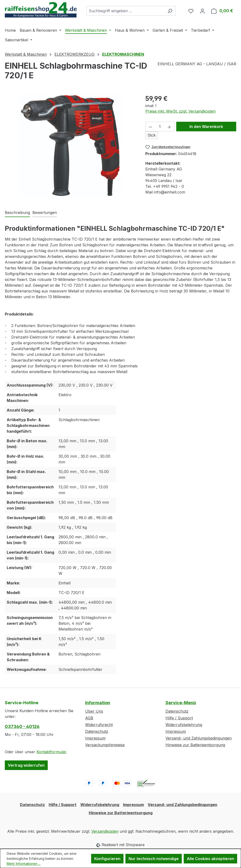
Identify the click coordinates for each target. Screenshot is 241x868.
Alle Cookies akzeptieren (210, 859)
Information (98, 703)
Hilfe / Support (179, 718)
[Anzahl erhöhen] (170, 127)
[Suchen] (170, 11)
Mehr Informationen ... (24, 864)
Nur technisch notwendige (154, 859)
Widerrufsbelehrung (184, 725)
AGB (89, 718)
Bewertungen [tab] (45, 212)
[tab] (17, 213)
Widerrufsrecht (99, 725)
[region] (70, 145)
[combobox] (125, 11)
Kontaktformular (51, 752)
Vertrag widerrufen (26, 765)
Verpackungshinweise (105, 745)
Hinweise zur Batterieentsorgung (195, 745)
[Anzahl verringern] (150, 127)
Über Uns (94, 711)
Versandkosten (105, 831)
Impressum (95, 738)
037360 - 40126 (22, 726)
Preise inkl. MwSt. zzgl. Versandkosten (180, 111)
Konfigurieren (107, 859)
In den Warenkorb (206, 127)
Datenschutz (97, 731)
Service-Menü (181, 703)
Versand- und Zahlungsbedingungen (199, 738)
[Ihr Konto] (202, 11)
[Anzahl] (160, 127)
